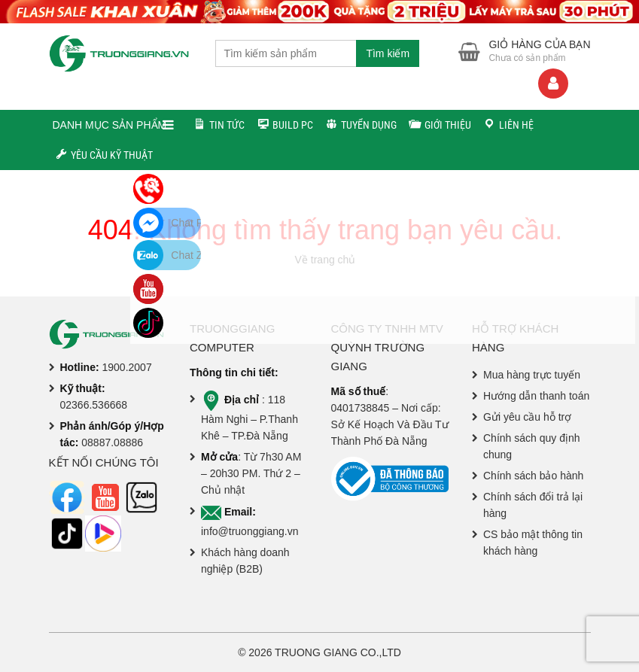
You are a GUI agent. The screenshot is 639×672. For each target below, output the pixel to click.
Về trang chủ (326, 260)
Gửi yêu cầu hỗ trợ (527, 417)
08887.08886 (112, 442)
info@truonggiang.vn (250, 531)
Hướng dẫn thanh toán (536, 396)
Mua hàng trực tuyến (532, 375)
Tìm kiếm (388, 53)
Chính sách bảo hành (533, 476)
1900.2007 (127, 367)
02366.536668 (94, 405)
